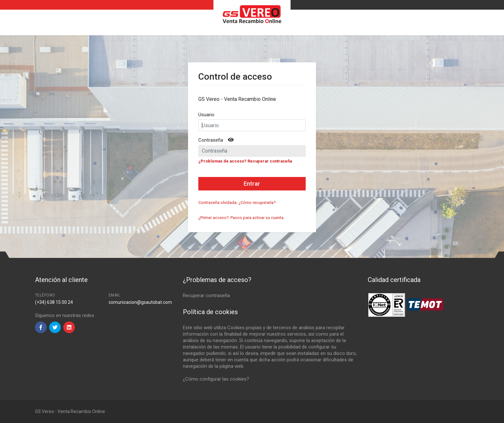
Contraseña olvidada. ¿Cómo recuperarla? (237, 203)
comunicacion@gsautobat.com (140, 302)
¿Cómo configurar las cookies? (216, 379)
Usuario (206, 115)
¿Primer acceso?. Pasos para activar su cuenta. (241, 218)
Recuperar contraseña (206, 295)
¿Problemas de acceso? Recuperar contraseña (245, 161)
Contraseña (211, 140)
